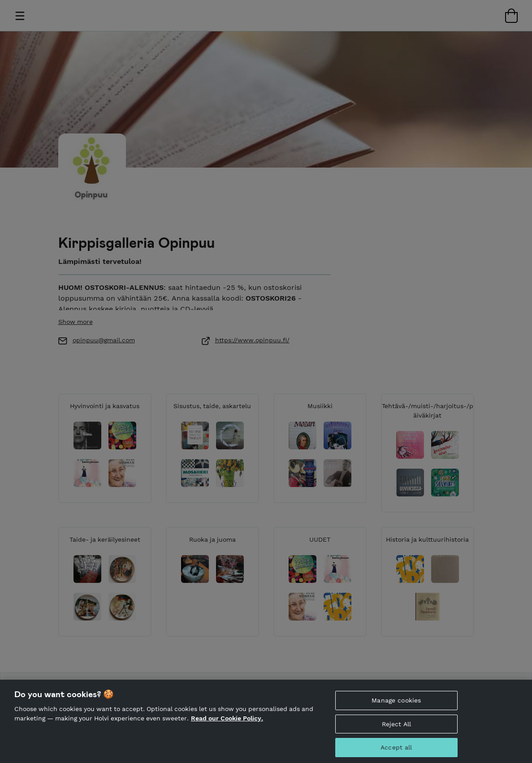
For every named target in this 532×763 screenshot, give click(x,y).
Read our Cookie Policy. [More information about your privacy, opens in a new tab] (227, 723)
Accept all (396, 752)
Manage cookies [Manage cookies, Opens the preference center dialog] (396, 705)
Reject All (396, 729)
